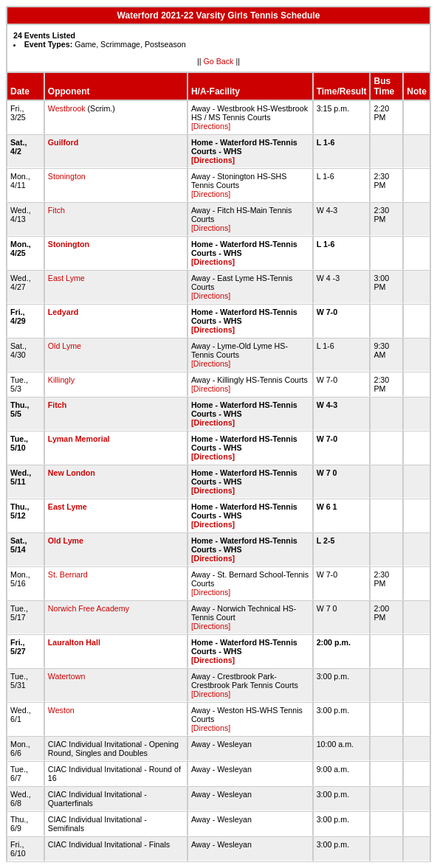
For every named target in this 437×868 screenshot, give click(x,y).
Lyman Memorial (79, 439)
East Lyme (66, 278)
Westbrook (67, 108)
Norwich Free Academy (89, 608)
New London (72, 473)
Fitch (56, 210)
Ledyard (63, 312)
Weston (61, 710)
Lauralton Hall (74, 642)
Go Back (219, 61)
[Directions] (211, 126)
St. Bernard (68, 574)
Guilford (63, 142)
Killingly (61, 380)
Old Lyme (65, 346)
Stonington (67, 176)
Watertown (67, 676)
